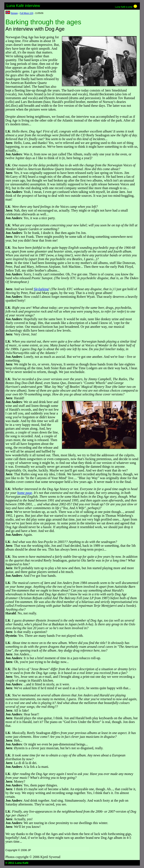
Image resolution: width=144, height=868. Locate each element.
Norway (14, 13)
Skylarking (41, 289)
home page (25, 493)
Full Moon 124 (26, 13)
